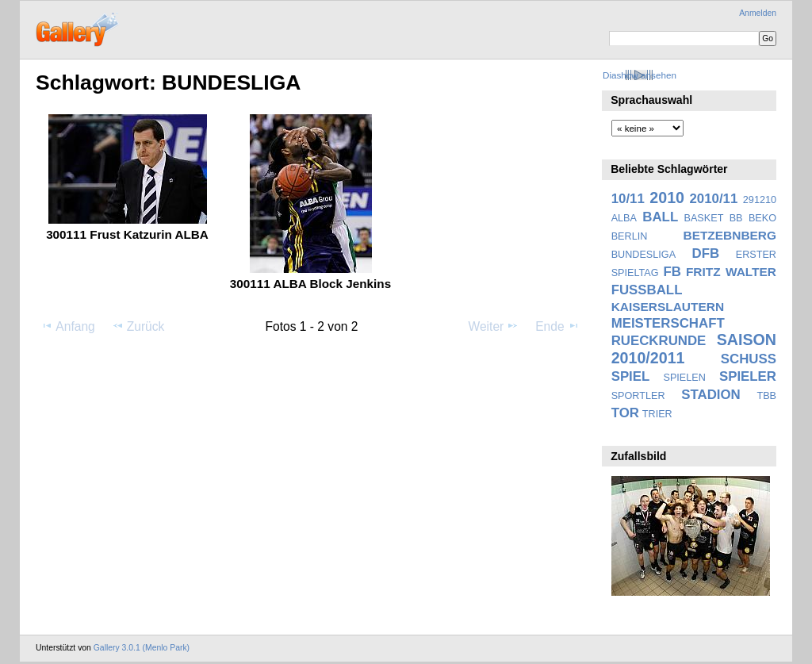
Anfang (68, 326)
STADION (710, 395)
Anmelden (758, 13)
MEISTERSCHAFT (668, 323)
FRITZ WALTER (731, 272)
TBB (766, 396)
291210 (760, 200)
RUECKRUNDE (659, 341)
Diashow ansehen (640, 75)
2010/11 (714, 199)
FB (672, 272)
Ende (557, 326)
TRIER (657, 414)
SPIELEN (684, 378)
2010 (667, 198)
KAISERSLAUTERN (668, 307)
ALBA (624, 218)
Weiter (494, 326)
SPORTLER (638, 396)
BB (736, 218)
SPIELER (748, 376)
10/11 (628, 199)
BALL (660, 217)
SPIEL (631, 376)
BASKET (704, 218)
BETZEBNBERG (730, 235)
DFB (706, 253)
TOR (625, 413)
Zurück (138, 326)
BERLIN (630, 236)
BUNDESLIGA (643, 255)
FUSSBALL (647, 290)
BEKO (762, 218)
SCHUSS (749, 359)
